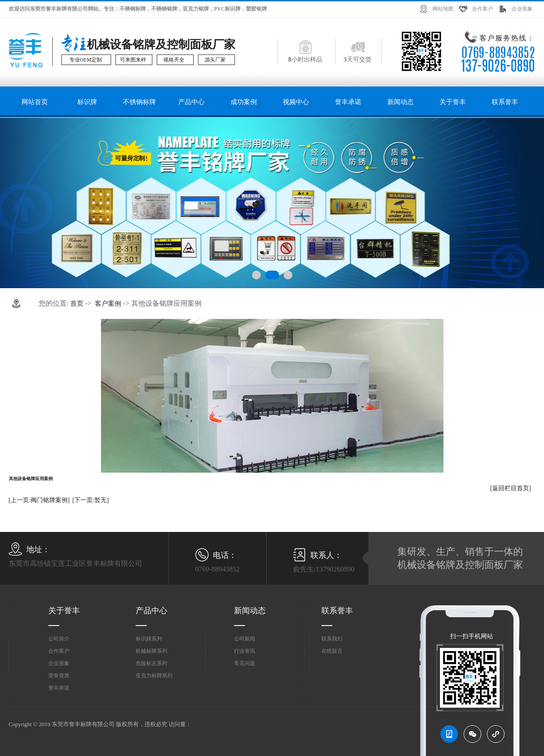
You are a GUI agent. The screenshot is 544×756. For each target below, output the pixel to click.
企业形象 (522, 9)
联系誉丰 (505, 102)
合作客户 (483, 9)
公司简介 (59, 639)
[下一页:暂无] (91, 500)
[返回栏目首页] (510, 488)
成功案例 (244, 102)
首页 (77, 304)
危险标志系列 (151, 663)
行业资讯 (245, 651)
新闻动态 (400, 102)
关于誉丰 (453, 102)
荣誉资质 (59, 676)
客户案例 (108, 304)
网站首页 (35, 102)
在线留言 (332, 651)
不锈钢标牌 (139, 102)
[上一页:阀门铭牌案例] (39, 500)
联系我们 (332, 639)
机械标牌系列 (151, 651)
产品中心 (191, 102)
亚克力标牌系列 (154, 676)
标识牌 (87, 102)
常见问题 (245, 663)
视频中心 (296, 102)
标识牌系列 (149, 639)
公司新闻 (245, 639)
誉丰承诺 (348, 102)
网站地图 (443, 9)
